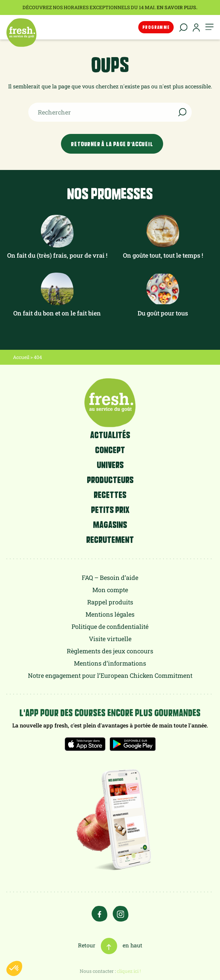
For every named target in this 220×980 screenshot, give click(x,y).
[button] (14, 968)
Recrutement (110, 539)
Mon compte (110, 590)
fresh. (21, 33)
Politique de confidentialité (110, 626)
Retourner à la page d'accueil (112, 144)
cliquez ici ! (129, 971)
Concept (110, 450)
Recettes (110, 495)
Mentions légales (110, 614)
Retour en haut (110, 945)
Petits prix (110, 510)
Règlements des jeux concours (110, 651)
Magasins (110, 525)
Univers (110, 465)
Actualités (110, 435)
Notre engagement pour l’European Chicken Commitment (110, 675)
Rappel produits (110, 602)
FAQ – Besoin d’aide (110, 578)
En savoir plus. (177, 7)
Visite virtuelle (110, 639)
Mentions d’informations (110, 663)
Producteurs (110, 480)
